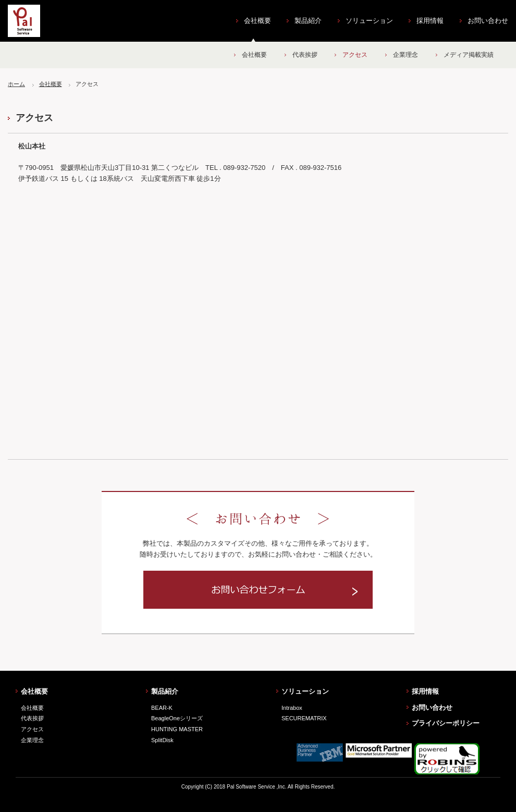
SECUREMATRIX (304, 718)
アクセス (355, 55)
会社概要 (257, 21)
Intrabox (292, 708)
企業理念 (406, 55)
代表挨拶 (305, 55)
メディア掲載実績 (469, 55)
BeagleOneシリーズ (177, 718)
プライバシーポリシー (446, 723)
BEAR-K (162, 708)
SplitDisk (162, 740)
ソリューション (369, 21)
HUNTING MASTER (177, 729)
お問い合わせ (488, 21)
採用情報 (430, 21)
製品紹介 (308, 21)
